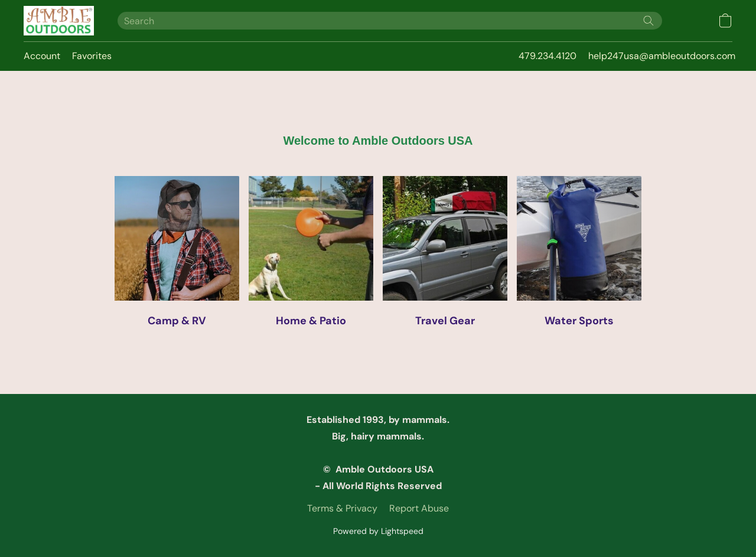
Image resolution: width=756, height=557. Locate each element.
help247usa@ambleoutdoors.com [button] (662, 56)
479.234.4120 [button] (548, 56)
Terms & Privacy (342, 508)
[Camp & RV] (177, 255)
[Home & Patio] (311, 255)
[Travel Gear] (445, 255)
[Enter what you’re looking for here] (390, 21)
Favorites (92, 56)
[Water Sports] (579, 255)
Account (42, 56)
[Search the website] (649, 21)
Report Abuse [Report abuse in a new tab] (419, 508)
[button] (59, 21)
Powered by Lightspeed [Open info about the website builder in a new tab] (378, 531)
